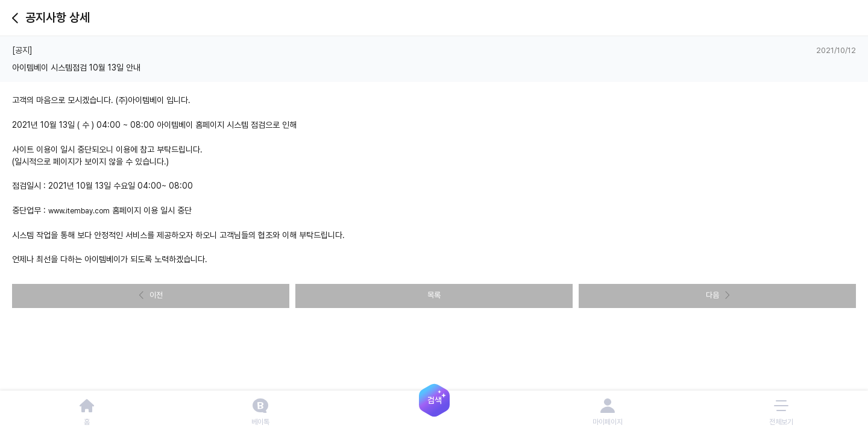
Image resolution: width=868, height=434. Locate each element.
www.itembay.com (79, 211)
